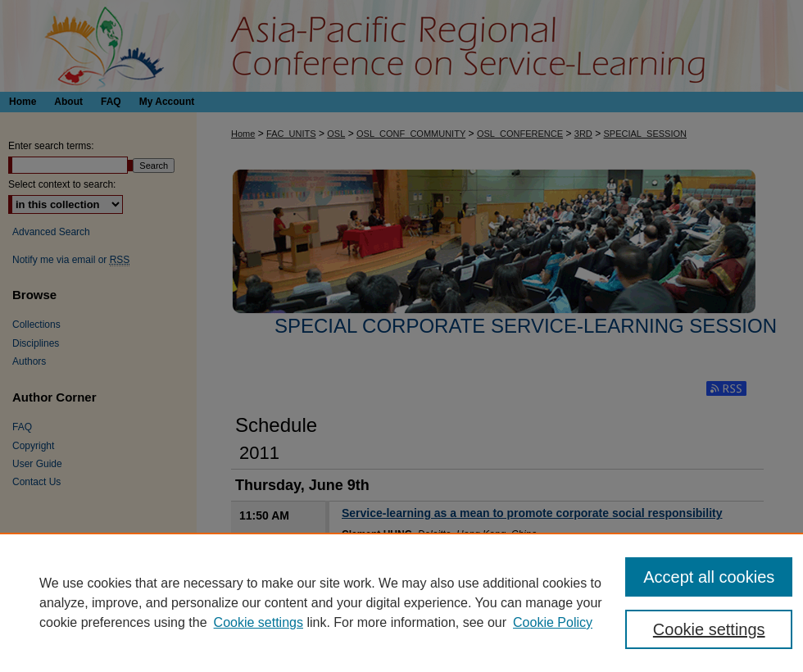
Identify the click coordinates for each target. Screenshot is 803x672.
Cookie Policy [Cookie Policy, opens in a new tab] (553, 622)
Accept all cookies (709, 577)
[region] (401, 602)
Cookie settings (259, 622)
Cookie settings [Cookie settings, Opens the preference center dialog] (709, 629)
